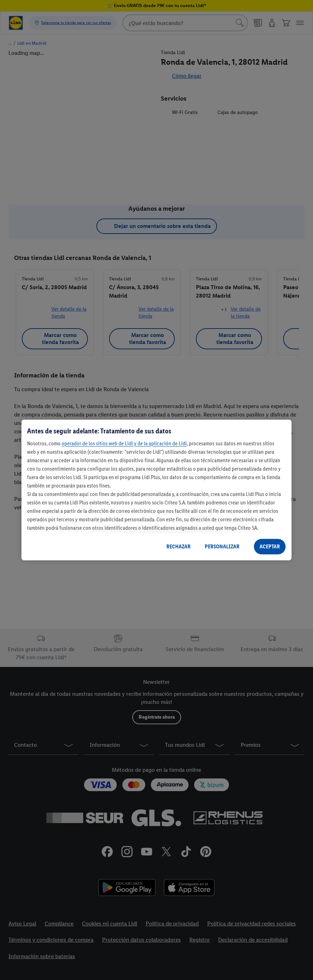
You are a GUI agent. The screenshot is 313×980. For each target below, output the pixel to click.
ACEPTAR (270, 546)
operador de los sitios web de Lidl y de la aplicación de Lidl (124, 443)
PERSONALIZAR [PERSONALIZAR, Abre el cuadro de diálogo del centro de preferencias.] (222, 546)
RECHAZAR (178, 546)
